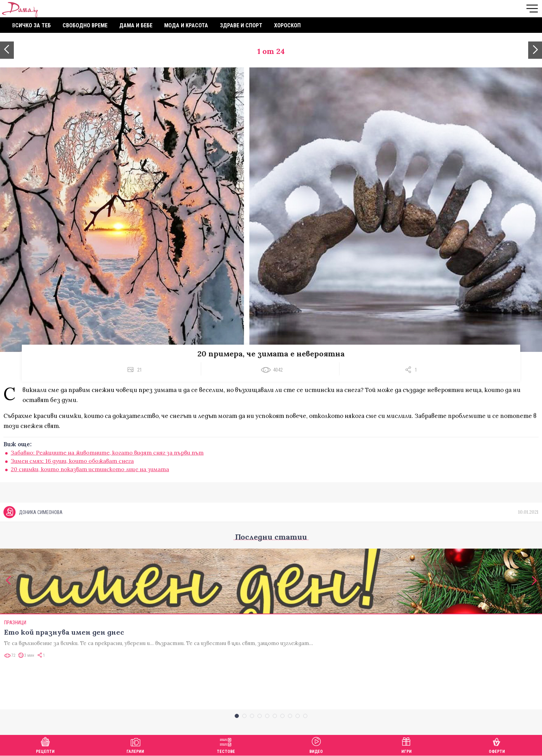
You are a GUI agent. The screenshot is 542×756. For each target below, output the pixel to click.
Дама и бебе (136, 25)
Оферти (497, 744)
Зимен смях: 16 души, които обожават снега (72, 461)
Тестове (226, 744)
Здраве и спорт (241, 25)
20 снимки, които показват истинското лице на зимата (90, 469)
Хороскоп (287, 25)
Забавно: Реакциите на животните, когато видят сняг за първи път (107, 452)
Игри (406, 744)
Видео (316, 744)
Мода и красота (186, 25)
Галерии (135, 744)
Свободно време (85, 25)
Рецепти (45, 744)
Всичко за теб (31, 25)
